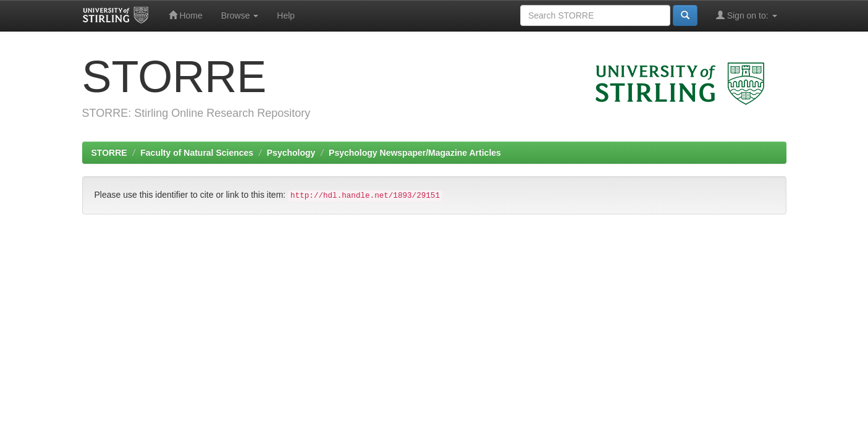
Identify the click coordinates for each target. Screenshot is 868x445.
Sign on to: (747, 15)
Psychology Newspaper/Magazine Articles (415, 153)
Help (286, 15)
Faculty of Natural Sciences (197, 153)
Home (186, 15)
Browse (240, 15)
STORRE (109, 153)
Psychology (291, 153)
